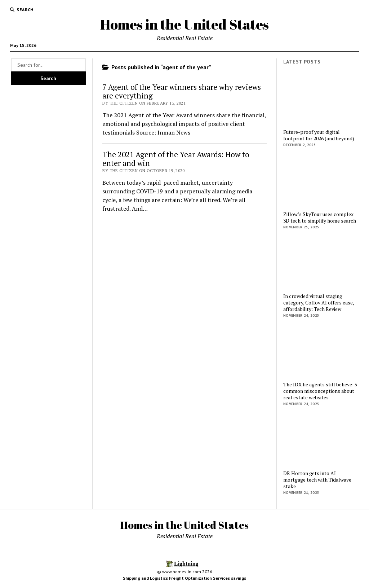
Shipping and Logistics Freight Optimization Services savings (184, 578)
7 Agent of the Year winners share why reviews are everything (182, 91)
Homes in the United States (184, 24)
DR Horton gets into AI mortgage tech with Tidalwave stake (317, 480)
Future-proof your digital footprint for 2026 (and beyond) (319, 135)
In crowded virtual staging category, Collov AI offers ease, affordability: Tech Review (319, 303)
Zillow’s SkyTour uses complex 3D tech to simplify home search (320, 218)
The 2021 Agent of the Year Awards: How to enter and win (176, 159)
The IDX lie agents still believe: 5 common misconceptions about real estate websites (320, 391)
